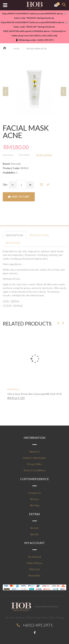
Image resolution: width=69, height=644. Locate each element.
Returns (35, 499)
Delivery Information (34, 458)
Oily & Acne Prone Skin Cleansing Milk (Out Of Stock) (34, 394)
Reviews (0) (13, 243)
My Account (35, 557)
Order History (34, 563)
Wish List (34, 569)
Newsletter (34, 575)
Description (14, 235)
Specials (34, 534)
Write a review (44, 155)
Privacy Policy (35, 464)
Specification (39, 235)
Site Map (34, 505)
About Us (34, 452)
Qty (5, 184)
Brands (35, 528)
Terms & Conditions (34, 470)
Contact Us (34, 493)
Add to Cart (19, 197)
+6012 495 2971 (38, 625)
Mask (16, 49)
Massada (16, 164)
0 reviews (24, 155)
